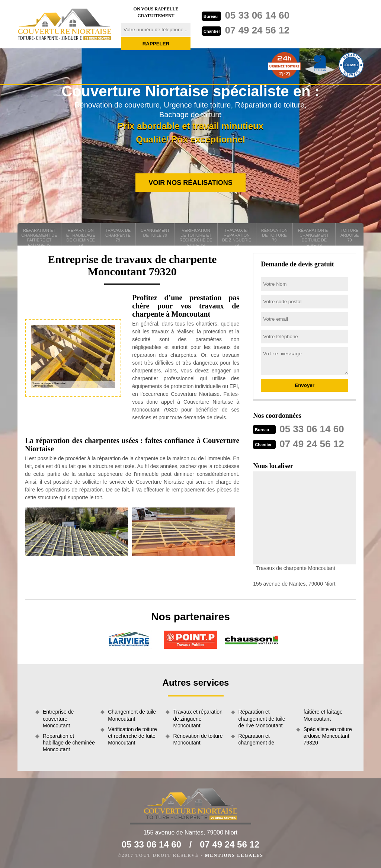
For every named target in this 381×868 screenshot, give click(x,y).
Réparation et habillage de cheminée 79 (81, 237)
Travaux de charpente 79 (118, 235)
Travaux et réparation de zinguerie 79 (237, 237)
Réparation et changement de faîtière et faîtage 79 (39, 237)
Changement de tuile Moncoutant (132, 715)
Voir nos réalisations (190, 183)
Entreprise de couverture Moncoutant (58, 718)
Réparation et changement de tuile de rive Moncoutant (262, 718)
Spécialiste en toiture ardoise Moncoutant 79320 (328, 736)
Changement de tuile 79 (155, 233)
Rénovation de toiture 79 (274, 235)
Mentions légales (234, 855)
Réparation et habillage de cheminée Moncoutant (69, 743)
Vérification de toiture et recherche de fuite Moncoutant (132, 736)
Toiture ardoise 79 (350, 235)
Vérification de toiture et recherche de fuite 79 (196, 237)
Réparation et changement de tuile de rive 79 (314, 237)
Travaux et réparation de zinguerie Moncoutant (198, 718)
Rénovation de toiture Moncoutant (198, 739)
